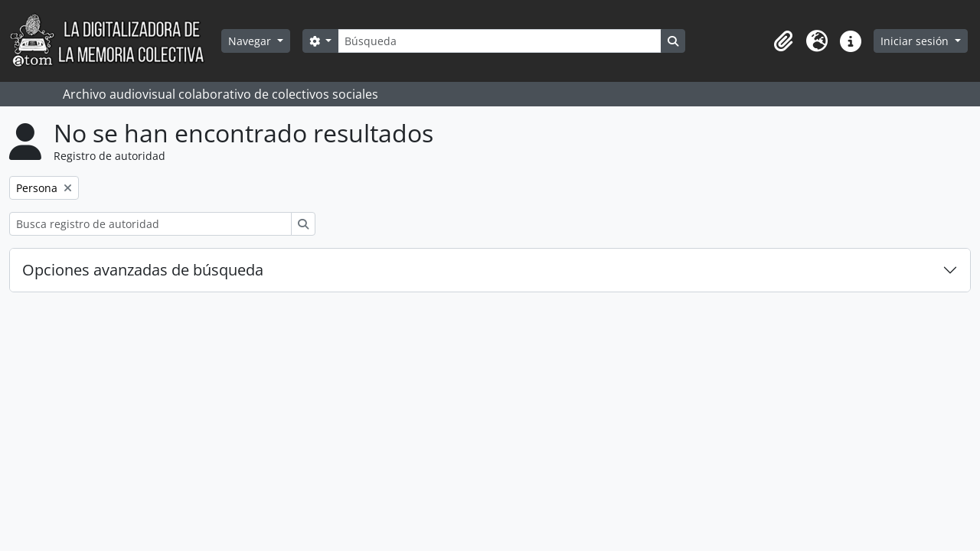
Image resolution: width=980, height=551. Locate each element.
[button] (783, 41)
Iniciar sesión (916, 41)
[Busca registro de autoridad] (150, 224)
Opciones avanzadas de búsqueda (143, 270)
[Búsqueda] (499, 41)
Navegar (251, 41)
